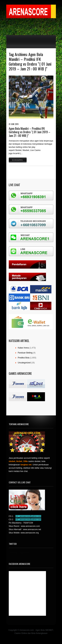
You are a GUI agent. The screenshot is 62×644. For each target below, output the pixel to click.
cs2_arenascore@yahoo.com (28, 520)
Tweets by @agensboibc (20, 553)
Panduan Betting (25, 353)
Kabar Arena (23, 348)
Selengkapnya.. (18, 160)
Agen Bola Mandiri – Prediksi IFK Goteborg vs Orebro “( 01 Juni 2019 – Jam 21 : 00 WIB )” (30, 132)
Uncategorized (24, 363)
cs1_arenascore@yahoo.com (28, 516)
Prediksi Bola (24, 358)
